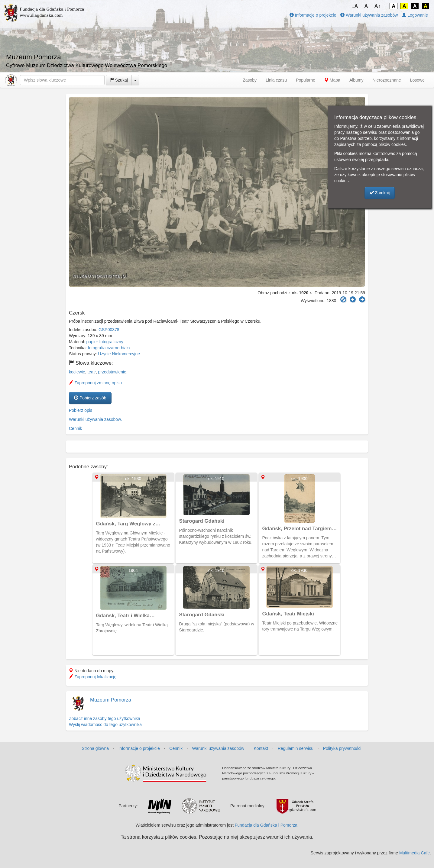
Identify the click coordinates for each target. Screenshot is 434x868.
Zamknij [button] (380, 193)
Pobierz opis (81, 410)
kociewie (77, 372)
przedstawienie (112, 372)
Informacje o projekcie (313, 15)
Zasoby (250, 80)
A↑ (378, 6)
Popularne (306, 80)
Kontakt (261, 748)
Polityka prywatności (342, 748)
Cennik (76, 428)
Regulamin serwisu (296, 748)
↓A (355, 6)
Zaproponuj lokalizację (93, 677)
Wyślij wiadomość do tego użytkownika (105, 724)
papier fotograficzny (105, 342)
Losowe (417, 80)
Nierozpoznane (387, 80)
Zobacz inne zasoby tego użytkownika (105, 718)
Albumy (356, 80)
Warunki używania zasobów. (95, 419)
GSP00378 (109, 330)
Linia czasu (276, 80)
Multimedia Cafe (415, 853)
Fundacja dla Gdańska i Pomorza (266, 825)
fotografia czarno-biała (109, 348)
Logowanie (415, 15)
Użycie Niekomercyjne (119, 354)
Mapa (332, 80)
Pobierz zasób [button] (90, 398)
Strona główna (96, 748)
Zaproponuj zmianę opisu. (96, 383)
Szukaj (119, 80)
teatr (91, 372)
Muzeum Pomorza (111, 700)
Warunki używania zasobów (369, 15)
